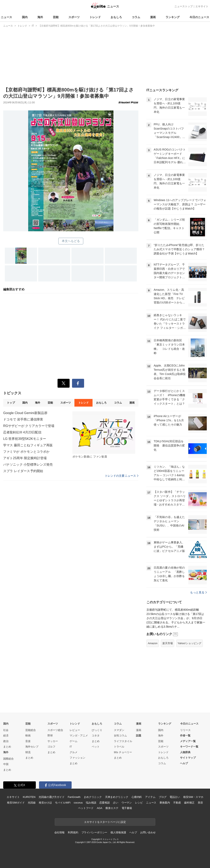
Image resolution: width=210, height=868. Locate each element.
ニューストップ (184, 6)
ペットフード (86, 808)
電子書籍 (127, 808)
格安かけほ (45, 803)
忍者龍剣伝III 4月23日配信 (22, 432)
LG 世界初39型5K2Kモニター (25, 439)
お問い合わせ (148, 832)
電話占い (175, 797)
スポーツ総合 (55, 730)
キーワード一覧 (189, 747)
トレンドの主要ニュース (122, 476)
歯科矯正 (189, 803)
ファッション (77, 758)
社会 (6, 730)
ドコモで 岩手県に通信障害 (23, 419)
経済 (6, 736)
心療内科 (137, 797)
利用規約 (73, 832)
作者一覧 (185, 736)
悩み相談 (91, 803)
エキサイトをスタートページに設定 (105, 822)
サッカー (53, 741)
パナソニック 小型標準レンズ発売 (28, 465)
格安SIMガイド (16, 803)
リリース (185, 730)
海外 (40, 17)
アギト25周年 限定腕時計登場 (25, 458)
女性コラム (120, 736)
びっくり (97, 730)
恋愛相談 (104, 803)
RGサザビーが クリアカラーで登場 (29, 426)
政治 (6, 741)
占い (116, 803)
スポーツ (74, 17)
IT (71, 747)
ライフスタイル (123, 741)
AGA (99, 808)
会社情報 (59, 832)
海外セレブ (32, 747)
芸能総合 (31, 730)
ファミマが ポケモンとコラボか (26, 452)
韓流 (28, 752)
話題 (139, 736)
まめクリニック (93, 797)
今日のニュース (199, 17)
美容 (200, 803)
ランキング (173, 17)
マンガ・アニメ (79, 736)
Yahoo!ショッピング (189, 643)
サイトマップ (188, 758)
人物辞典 (185, 752)
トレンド (95, 17)
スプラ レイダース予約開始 (23, 471)
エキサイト (202, 6)
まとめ (7, 747)
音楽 (28, 741)
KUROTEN (29, 797)
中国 (6, 764)
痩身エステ (112, 808)
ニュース (6, 17)
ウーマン (127, 803)
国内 (25, 17)
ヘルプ (184, 763)
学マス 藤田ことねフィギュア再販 (28, 445)
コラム (136, 17)
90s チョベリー (123, 752)
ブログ (163, 797)
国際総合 (8, 759)
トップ (11, 403)
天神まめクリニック (117, 797)
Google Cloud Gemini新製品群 (25, 413)
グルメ (74, 752)
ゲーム (74, 741)
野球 (50, 736)
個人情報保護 (118, 832)
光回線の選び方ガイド (52, 797)
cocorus (78, 803)
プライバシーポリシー (94, 832)
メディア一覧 (188, 741)
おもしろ (116, 17)
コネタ (96, 736)
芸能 (56, 17)
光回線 (32, 803)
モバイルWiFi (63, 803)
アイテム (150, 797)
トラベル (119, 747)
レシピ (139, 803)
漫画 (153, 17)
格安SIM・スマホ (193, 797)
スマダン (119, 730)
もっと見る (198, 592)
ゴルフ (51, 747)
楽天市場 (168, 643)
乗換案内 (165, 803)
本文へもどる (71, 241)
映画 (28, 736)
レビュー (75, 730)
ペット (96, 747)
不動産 (177, 803)
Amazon (153, 643)
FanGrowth (74, 797)
